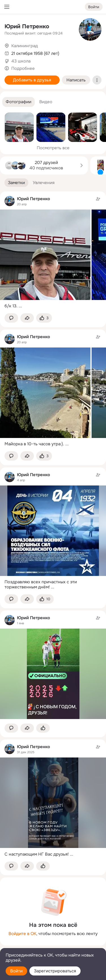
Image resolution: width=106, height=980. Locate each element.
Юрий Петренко (27, 26)
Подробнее (23, 68)
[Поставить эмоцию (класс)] (44, 318)
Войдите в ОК (22, 934)
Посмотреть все (53, 148)
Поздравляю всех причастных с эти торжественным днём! (41, 585)
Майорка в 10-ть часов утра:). (34, 444)
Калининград (25, 46)
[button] (19, 102)
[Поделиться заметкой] (27, 318)
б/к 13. (11, 306)
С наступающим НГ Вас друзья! (37, 854)
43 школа (21, 61)
